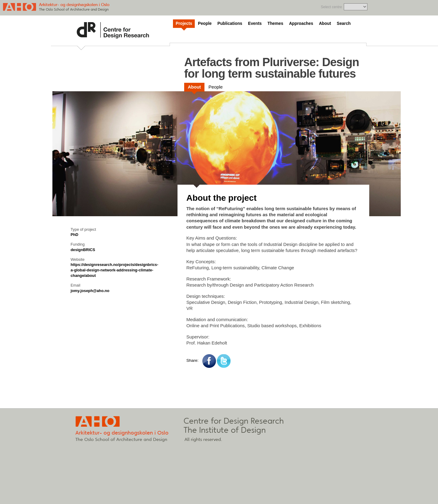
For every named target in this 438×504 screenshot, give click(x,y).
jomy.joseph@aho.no (90, 291)
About (325, 24)
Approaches (301, 24)
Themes (275, 24)
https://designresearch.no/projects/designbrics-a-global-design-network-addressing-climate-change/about (114, 270)
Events (255, 24)
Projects (184, 24)
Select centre (331, 7)
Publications (230, 24)
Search (344, 24)
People (205, 24)
